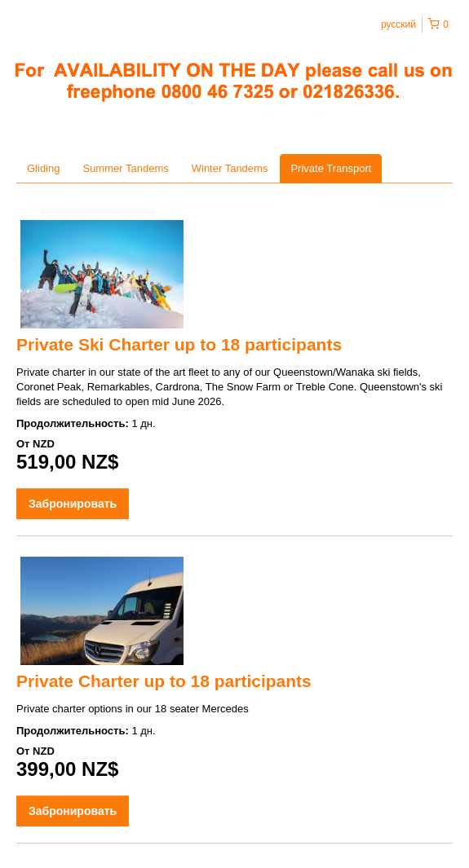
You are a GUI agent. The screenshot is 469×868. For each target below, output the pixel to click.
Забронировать (73, 504)
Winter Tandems (230, 168)
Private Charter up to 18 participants (164, 681)
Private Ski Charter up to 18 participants (179, 344)
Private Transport (331, 168)
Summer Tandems (125, 168)
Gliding (43, 168)
